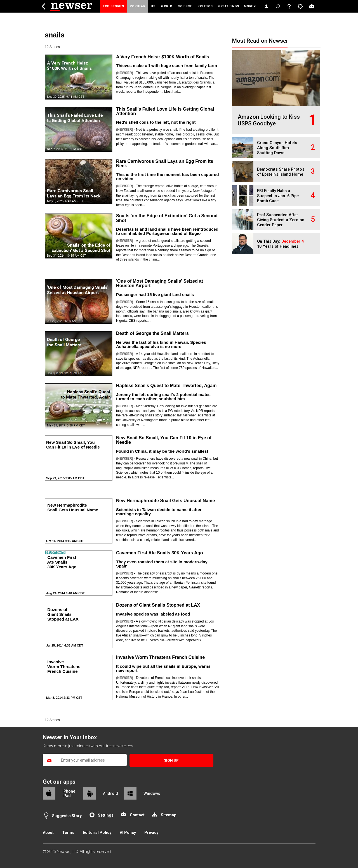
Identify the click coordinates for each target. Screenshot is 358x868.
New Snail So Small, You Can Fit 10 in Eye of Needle (164, 440)
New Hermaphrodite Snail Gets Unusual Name (166, 500)
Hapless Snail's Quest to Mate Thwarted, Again (166, 385)
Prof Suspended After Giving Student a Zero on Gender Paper (281, 220)
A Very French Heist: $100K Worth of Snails (163, 57)
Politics (205, 6)
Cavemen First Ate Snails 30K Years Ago (160, 553)
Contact (137, 815)
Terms (68, 833)
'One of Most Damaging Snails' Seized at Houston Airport (160, 283)
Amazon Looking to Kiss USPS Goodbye (269, 120)
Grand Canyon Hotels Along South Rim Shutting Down (277, 148)
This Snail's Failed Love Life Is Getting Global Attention (165, 111)
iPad (67, 796)
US (153, 6)
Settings (106, 815)
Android (110, 793)
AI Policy (128, 833)
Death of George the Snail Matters (152, 333)
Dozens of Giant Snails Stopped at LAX (158, 605)
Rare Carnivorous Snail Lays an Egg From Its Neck (165, 163)
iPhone (69, 791)
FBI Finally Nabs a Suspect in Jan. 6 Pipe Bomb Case (278, 196)
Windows (152, 793)
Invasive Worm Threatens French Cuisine (160, 657)
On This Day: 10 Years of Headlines (280, 244)
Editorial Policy (97, 833)
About (48, 833)
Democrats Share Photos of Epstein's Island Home (281, 172)
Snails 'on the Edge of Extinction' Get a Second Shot (167, 218)
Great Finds (229, 6)
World (167, 6)
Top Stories (113, 6)
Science (185, 6)
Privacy (151, 833)
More (249, 6)
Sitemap (169, 815)
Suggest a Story (67, 816)
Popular (138, 6)
